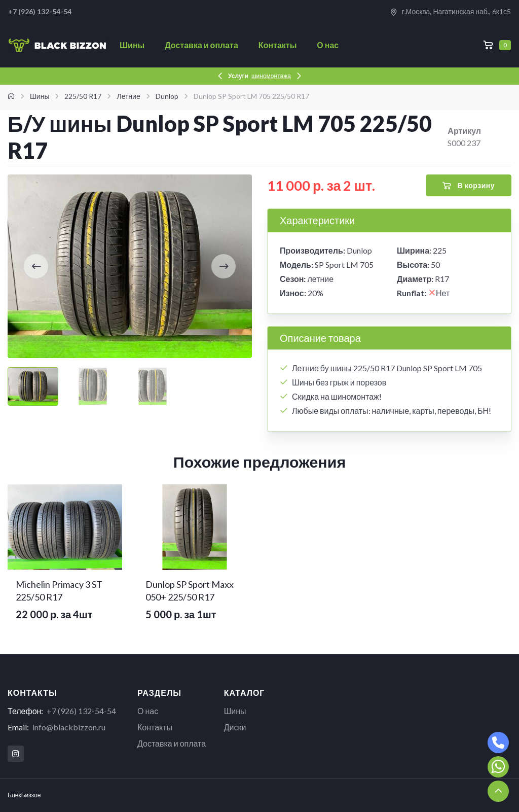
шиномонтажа (271, 76)
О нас (328, 45)
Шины (132, 45)
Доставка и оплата (201, 45)
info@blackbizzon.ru (69, 727)
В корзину (469, 186)
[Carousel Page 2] (93, 386)
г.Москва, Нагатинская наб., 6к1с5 (450, 12)
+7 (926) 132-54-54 (81, 711)
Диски (235, 727)
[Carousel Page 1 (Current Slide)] (33, 386)
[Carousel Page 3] (153, 386)
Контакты (277, 45)
